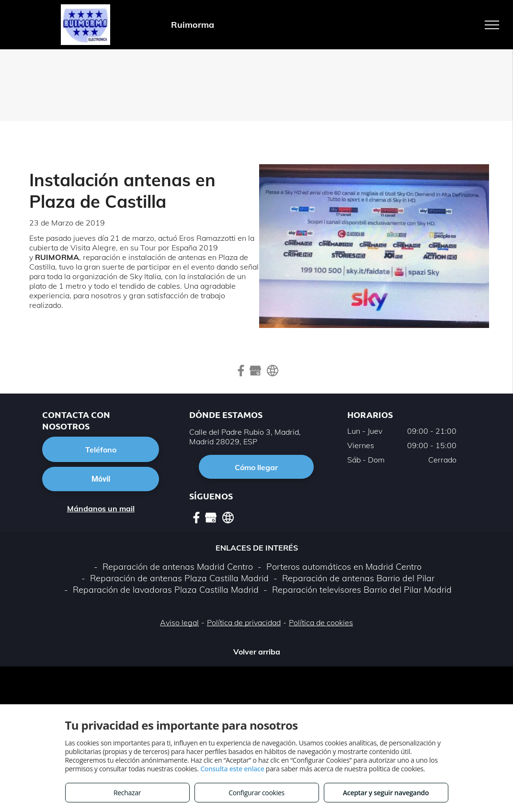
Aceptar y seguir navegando (386, 793)
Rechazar (127, 793)
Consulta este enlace (232, 769)
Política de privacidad (244, 622)
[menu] (492, 25)
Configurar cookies (256, 793)
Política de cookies (321, 622)
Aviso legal (179, 622)
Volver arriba (257, 652)
